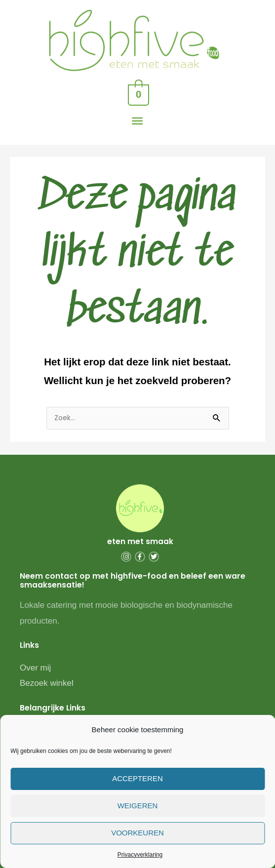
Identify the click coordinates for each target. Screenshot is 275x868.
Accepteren (137, 778)
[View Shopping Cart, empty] (138, 94)
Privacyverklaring (140, 855)
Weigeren (138, 806)
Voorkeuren (137, 833)
